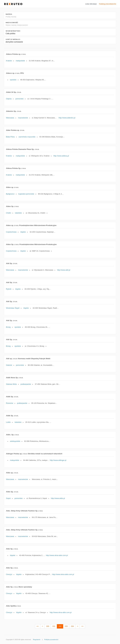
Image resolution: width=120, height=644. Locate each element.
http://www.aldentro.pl (67, 118)
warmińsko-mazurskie (27, 137)
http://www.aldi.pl (64, 270)
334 (72, 626)
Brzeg (8, 327)
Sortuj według (13, 39)
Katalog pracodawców (108, 4)
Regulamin (37, 640)
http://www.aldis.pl (58, 498)
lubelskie (18, 213)
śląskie (23, 232)
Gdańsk (9, 365)
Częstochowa (11, 232)
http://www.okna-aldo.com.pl (57, 555)
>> (82, 626)
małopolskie (20, 61)
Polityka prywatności (51, 640)
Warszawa (10, 118)
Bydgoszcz (10, 194)
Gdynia (9, 99)
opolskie (13, 80)
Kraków (9, 61)
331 (54, 626)
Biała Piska (10, 137)
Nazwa (9, 14)
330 (48, 626)
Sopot (8, 498)
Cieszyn (9, 574)
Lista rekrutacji (91, 4)
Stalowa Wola (11, 384)
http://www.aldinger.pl (58, 460)
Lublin (8, 422)
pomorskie (19, 99)
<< (38, 626)
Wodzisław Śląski (13, 308)
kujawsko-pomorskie (26, 194)
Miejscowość (12, 23)
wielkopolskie (15, 441)
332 (60, 626)
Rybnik (9, 289)
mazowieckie (23, 118)
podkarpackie (26, 384)
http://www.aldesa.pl (61, 156)
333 (66, 626)
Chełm (9, 213)
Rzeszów (10, 403)
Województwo (13, 31)
